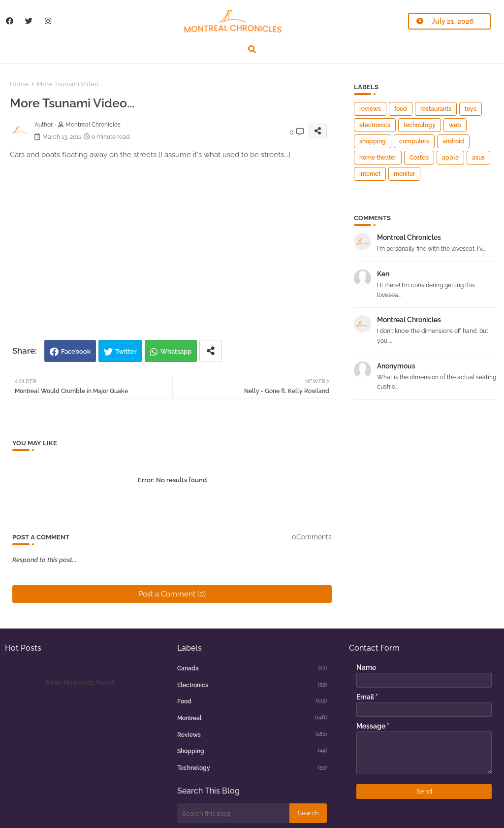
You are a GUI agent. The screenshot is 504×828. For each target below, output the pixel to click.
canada (252, 668)
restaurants (436, 109)
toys (471, 109)
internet (370, 174)
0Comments (312, 537)
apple (450, 158)
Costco (419, 158)
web (455, 125)
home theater (378, 158)
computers (414, 141)
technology (420, 125)
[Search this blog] (233, 813)
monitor (404, 174)
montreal (252, 718)
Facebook (76, 351)
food (401, 109)
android (453, 141)
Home (19, 84)
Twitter (126, 351)
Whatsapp (176, 351)
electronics (375, 125)
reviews (370, 109)
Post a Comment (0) (172, 594)
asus (478, 158)
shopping (373, 141)
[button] (252, 49)
